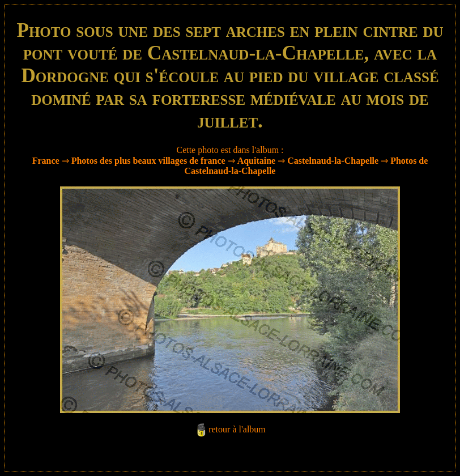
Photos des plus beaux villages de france (148, 161)
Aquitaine (257, 161)
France (46, 161)
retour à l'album (237, 429)
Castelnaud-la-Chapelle (334, 161)
